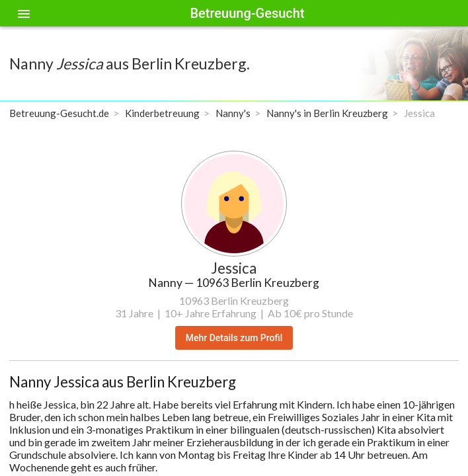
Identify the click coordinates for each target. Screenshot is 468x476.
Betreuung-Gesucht (247, 13)
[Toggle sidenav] (24, 13)
